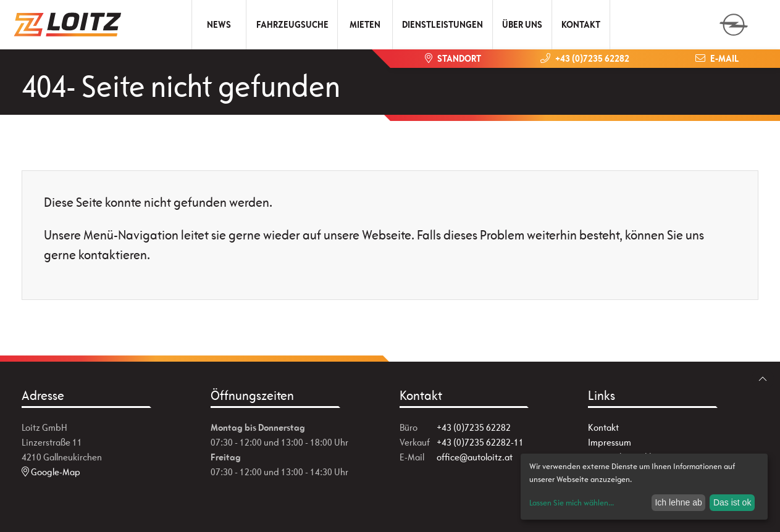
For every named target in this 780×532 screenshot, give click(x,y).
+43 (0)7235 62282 (474, 427)
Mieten (365, 24)
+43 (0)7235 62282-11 (480, 442)
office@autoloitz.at (475, 457)
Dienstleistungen (442, 24)
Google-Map (51, 472)
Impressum (610, 442)
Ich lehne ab (678, 502)
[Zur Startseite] (73, 25)
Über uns (522, 24)
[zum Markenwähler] (734, 21)
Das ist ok (732, 502)
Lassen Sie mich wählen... (572, 503)
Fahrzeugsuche (292, 24)
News (219, 24)
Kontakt (581, 24)
